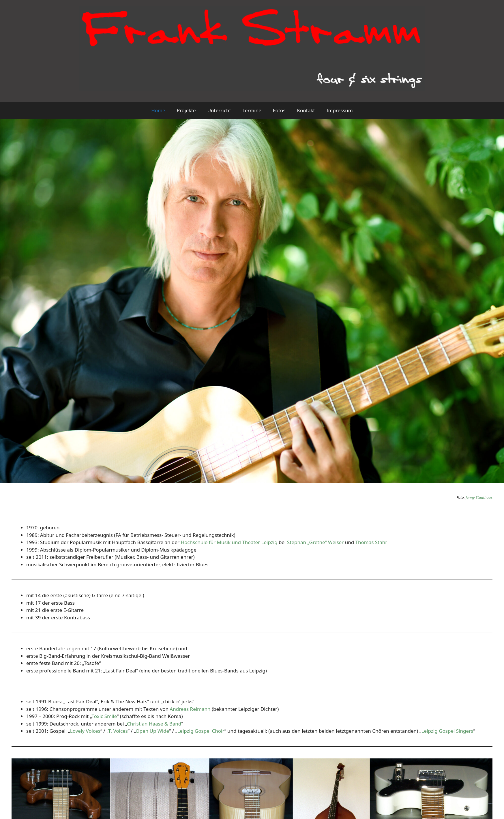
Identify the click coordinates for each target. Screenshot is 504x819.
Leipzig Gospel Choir (201, 731)
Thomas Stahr (371, 542)
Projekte (186, 110)
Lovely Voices (85, 731)
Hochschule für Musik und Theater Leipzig (229, 542)
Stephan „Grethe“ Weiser (315, 542)
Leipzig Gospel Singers (447, 731)
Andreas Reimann (190, 709)
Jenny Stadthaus (479, 497)
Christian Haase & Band (154, 724)
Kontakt (306, 110)
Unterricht (219, 110)
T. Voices (118, 731)
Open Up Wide (152, 731)
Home (158, 110)
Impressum (340, 110)
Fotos (279, 110)
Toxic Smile (104, 716)
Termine (252, 110)
